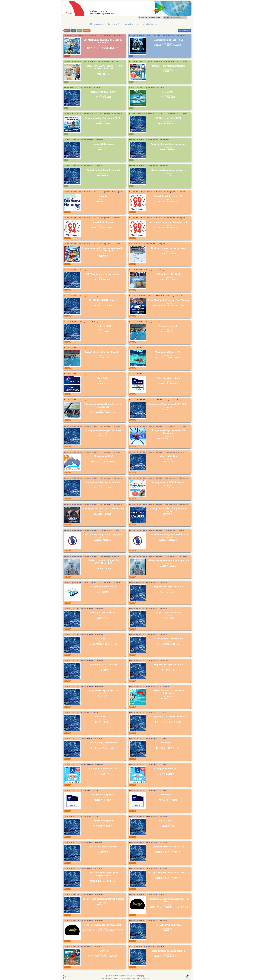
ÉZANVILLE (103, 722)
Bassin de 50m (103, 46)
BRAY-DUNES (168, 253)
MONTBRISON (103, 800)
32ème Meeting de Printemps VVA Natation (168, 300)
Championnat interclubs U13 (168, 769)
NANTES (103, 852)
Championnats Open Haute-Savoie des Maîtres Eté (103, 405)
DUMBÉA (103, 175)
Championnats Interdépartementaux (103, 430)
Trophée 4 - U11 (103, 326)
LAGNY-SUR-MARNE (168, 722)
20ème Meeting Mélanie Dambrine (168, 66)
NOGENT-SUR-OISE (168, 358)
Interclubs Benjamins (103, 821)
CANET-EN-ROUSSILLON (103, 48)
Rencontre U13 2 (103, 638)
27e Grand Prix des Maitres (103, 847)
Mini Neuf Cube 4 (168, 456)
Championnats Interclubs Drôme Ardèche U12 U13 (168, 900)
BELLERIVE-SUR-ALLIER (168, 306)
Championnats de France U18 (168, 40)
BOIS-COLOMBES (168, 644)
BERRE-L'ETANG (168, 438)
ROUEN (168, 514)
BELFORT (168, 410)
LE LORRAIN (103, 97)
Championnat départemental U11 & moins (103, 899)
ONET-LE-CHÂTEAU (168, 852)
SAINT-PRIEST (103, 540)
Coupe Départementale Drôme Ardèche (103, 925)
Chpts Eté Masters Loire (168, 378)
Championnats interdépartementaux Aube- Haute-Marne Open (103, 249)
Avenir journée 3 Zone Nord (103, 665)
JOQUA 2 (103, 951)
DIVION (103, 696)
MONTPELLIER (103, 826)
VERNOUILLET (103, 306)
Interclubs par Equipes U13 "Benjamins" (103, 534)
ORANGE (103, 904)
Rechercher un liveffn (175, 17)
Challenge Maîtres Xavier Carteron (168, 248)
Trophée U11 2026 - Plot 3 (103, 92)
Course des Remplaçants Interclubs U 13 (168, 222)
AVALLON (103, 332)
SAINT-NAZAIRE (168, 123)
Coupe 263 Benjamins (103, 144)
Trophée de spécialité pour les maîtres (103, 352)
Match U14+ (168, 92)
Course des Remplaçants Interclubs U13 (168, 534)
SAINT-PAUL (168, 97)
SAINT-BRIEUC (103, 384)
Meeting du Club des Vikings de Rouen (168, 508)
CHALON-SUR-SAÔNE (168, 45)
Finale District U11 (168, 821)
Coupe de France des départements (168, 144)
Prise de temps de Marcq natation (168, 951)
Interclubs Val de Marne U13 (168, 196)
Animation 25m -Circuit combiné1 (103, 170)
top (149, 978)
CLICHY (103, 670)
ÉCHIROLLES (103, 488)
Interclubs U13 (168, 743)
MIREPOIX (168, 332)
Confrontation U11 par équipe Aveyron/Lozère (103, 874)
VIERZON (103, 592)
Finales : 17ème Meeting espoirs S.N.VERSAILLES (103, 562)
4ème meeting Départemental (103, 743)
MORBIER (168, 826)
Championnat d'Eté (103, 456)
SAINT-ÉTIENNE (168, 384)
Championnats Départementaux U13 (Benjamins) (168, 432)
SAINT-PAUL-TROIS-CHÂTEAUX (168, 907)
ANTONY (103, 618)
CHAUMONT (168, 149)
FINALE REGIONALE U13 (168, 118)
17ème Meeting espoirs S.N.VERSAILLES (168, 560)
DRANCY (168, 462)
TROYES (103, 256)
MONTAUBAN (103, 774)
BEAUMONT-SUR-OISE (103, 644)
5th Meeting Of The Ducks (168, 274)
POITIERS (103, 74)
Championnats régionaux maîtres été (168, 170)
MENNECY (168, 488)
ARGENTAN (103, 123)
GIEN (168, 175)
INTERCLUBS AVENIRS (168, 925)
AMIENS (168, 71)
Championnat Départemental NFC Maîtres (168, 404)
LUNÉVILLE (103, 280)
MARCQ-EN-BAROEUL (168, 956)
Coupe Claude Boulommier (168, 612)
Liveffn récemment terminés (184, 30)
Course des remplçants (103, 795)
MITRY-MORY (103, 514)
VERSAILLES (103, 568)
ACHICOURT (168, 592)
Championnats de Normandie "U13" (103, 118)
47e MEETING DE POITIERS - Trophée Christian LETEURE (103, 67)
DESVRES (168, 670)
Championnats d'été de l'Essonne (168, 482)
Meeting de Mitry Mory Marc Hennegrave (103, 508)
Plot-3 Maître (103, 378)
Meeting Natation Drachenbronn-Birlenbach (168, 692)
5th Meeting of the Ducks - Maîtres (103, 274)
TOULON (168, 930)
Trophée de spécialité (168, 326)
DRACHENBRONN (168, 699)
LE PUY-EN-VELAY (103, 748)
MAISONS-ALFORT (168, 201)
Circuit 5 (103, 196)
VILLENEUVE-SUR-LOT (103, 956)
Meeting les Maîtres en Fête (168, 352)
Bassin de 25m (103, 72)
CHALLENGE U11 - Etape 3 (103, 300)
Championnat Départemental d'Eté (103, 482)
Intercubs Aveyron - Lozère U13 (168, 847)
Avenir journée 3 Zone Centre (168, 638)
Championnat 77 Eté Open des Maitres (168, 717)
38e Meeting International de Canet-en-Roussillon (103, 41)
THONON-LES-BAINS (103, 412)
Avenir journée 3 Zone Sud (103, 612)
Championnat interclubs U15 (103, 769)
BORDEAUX (103, 201)
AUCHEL (103, 149)
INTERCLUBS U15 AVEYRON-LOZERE (168, 873)
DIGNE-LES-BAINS (103, 462)
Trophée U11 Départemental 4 (168, 586)
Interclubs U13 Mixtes (103, 222)
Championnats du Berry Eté (103, 586)
